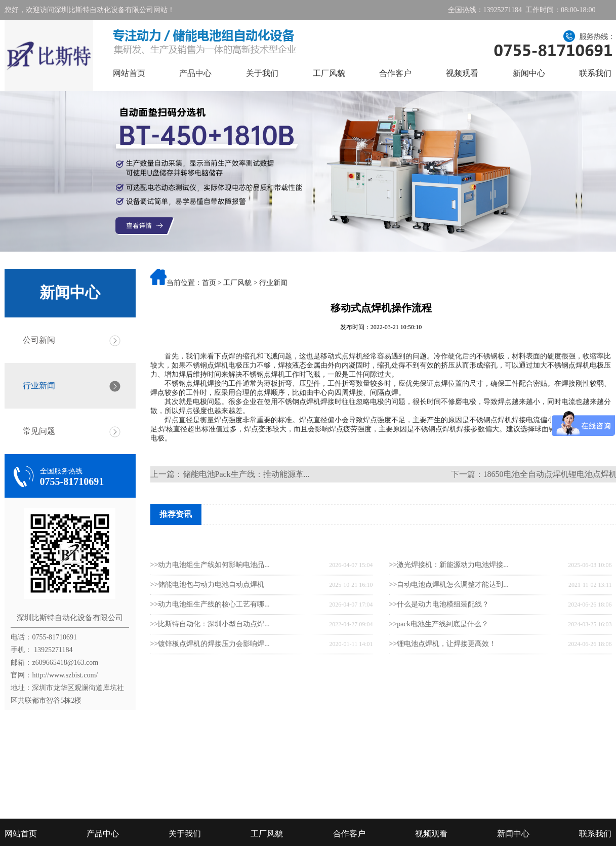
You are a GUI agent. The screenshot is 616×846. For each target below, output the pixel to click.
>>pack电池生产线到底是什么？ (439, 650)
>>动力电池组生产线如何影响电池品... (210, 591)
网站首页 (129, 73)
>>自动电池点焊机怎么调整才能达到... (449, 610)
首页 (209, 283)
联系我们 (595, 73)
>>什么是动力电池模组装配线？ (439, 630)
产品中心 (195, 73)
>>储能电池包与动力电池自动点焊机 (208, 610)
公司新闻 (39, 340)
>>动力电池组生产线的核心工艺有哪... (210, 630)
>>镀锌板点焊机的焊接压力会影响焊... (210, 670)
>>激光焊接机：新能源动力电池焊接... (449, 591)
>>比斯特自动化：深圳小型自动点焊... (210, 650)
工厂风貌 (329, 73)
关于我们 (262, 73)
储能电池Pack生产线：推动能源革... (246, 474)
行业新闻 (39, 386)
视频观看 (462, 73)
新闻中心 (529, 73)
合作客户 (395, 73)
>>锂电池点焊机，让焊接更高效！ (443, 670)
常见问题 (39, 431)
